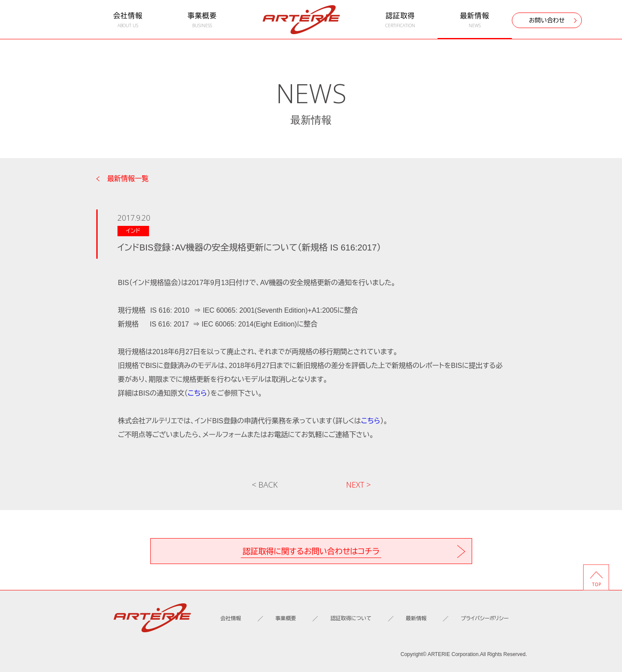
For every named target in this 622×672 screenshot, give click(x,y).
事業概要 (202, 20)
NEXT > (358, 485)
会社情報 (128, 20)
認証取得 (400, 20)
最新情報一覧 (128, 179)
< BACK (265, 485)
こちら (197, 393)
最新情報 (475, 20)
